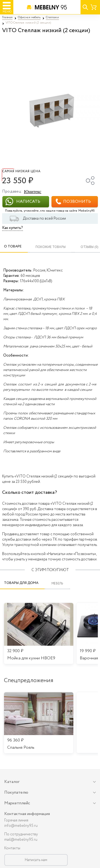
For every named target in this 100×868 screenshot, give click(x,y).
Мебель (57, 584)
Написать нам (36, 860)
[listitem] (39, 723)
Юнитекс (33, 192)
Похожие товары (51, 247)
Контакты (12, 848)
